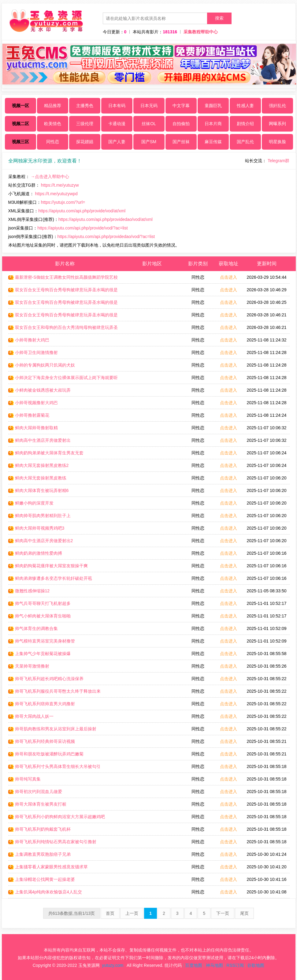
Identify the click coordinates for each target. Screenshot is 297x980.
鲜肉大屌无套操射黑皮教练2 (39, 465)
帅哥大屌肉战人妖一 (31, 716)
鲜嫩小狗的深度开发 (31, 503)
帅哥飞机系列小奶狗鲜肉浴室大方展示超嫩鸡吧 (57, 817)
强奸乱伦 (277, 106)
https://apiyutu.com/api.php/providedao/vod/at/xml (106, 219)
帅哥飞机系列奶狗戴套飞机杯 (39, 829)
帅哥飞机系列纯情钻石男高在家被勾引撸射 (52, 842)
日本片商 (213, 124)
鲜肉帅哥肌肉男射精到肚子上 (39, 516)
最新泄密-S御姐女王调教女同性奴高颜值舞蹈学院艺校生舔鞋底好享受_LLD (63, 279)
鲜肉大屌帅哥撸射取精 (33, 428)
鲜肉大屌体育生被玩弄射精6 (39, 490)
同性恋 (53, 142)
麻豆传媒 (213, 142)
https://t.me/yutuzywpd (56, 194)
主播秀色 (85, 106)
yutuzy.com (113, 965)
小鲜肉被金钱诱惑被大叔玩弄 (39, 390)
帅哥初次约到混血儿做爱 (35, 792)
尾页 (244, 913)
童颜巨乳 (213, 106)
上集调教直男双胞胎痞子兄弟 (39, 854)
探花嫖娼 (85, 142)
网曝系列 (277, 124)
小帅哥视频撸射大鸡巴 (33, 403)
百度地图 (194, 965)
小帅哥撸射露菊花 (29, 415)
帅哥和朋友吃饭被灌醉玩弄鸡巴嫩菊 (46, 754)
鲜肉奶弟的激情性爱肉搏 (35, 553)
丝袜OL (149, 124)
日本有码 (117, 106)
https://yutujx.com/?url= (63, 202)
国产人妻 (117, 142)
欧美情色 (53, 124)
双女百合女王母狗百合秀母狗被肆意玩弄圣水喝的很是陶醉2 (63, 317)
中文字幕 (181, 106)
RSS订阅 (235, 965)
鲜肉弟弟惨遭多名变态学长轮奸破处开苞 (50, 578)
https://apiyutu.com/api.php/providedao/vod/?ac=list (106, 237)
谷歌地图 (256, 965)
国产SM (149, 142)
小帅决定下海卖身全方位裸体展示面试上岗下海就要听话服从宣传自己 (63, 379)
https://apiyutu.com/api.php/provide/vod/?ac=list (82, 228)
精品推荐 (53, 106)
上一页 (132, 913)
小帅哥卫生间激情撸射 (33, 352)
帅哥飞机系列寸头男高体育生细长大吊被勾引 (54, 766)
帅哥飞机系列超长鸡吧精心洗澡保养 (46, 679)
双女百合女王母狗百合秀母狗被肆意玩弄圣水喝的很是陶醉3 (63, 292)
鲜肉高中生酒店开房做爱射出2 (41, 541)
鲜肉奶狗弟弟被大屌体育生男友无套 (46, 453)
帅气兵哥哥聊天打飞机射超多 (39, 603)
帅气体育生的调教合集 (33, 628)
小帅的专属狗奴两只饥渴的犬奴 (42, 365)
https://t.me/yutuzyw (60, 185)
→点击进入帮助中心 (50, 177)
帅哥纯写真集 (24, 779)
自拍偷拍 (181, 124)
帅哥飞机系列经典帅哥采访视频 (42, 741)
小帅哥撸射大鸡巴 (29, 340)
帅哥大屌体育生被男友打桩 (37, 804)
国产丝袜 (181, 142)
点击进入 (228, 277)
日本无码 (149, 106)
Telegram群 (279, 161)
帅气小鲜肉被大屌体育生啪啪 (39, 616)
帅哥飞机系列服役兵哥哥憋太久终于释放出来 (54, 691)
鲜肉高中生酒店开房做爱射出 (39, 440)
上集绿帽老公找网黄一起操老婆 (42, 879)
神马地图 (214, 965)
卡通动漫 (117, 124)
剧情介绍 (245, 124)
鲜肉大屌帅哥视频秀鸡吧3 (36, 528)
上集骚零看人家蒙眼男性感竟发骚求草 (48, 867)
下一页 (223, 913)
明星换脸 (277, 142)
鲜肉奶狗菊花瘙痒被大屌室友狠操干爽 (48, 566)
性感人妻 (245, 106)
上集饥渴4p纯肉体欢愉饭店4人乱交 (45, 892)
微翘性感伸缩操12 (29, 591)
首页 (110, 913)
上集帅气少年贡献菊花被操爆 (39, 654)
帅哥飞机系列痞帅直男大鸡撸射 (42, 704)
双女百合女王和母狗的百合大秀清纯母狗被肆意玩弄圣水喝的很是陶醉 (63, 329)
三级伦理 (85, 124)
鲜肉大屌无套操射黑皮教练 (37, 478)
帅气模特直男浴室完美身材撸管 (42, 641)
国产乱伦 (245, 142)
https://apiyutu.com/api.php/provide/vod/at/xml (82, 211)
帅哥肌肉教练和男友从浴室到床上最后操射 (52, 729)
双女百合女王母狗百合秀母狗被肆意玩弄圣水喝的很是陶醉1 (63, 304)
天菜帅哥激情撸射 (29, 666)
